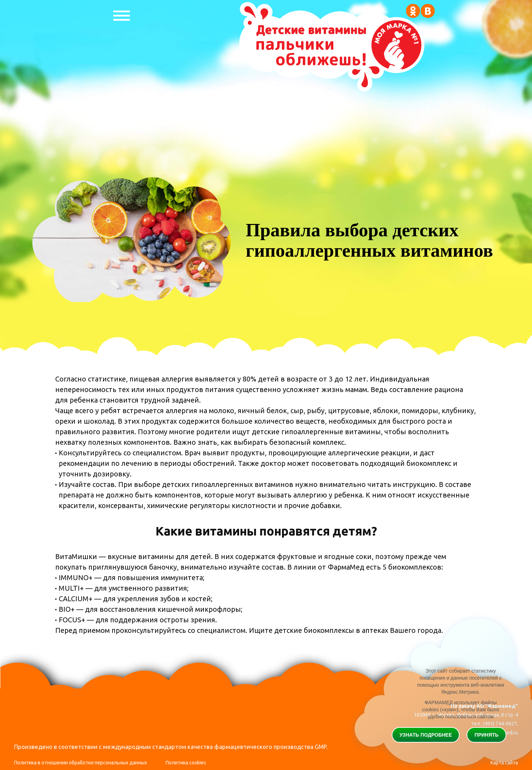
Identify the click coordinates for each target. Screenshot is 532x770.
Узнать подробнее (426, 735)
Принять (487, 735)
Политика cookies (186, 763)
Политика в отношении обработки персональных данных (81, 763)
